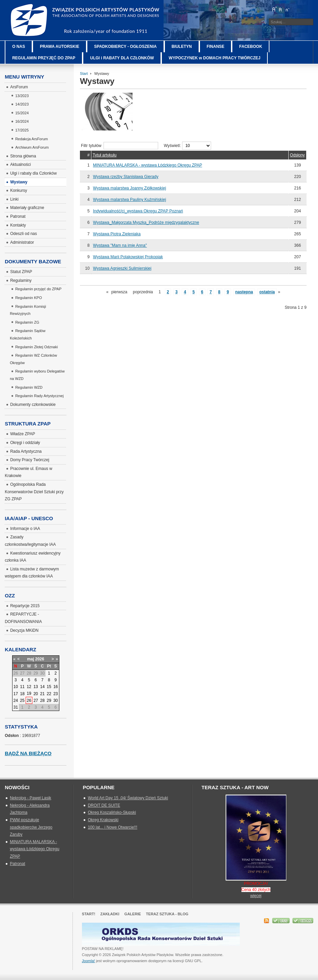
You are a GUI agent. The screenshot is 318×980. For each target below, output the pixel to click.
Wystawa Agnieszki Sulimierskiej (122, 268)
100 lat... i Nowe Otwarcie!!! (112, 827)
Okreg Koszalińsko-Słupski (112, 812)
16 (55, 687)
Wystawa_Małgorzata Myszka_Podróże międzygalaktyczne (146, 222)
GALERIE (133, 914)
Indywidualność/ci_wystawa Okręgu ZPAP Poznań (138, 211)
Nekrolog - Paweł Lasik (31, 798)
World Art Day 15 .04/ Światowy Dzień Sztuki (128, 798)
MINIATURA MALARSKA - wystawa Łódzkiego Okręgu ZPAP (148, 165)
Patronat (17, 864)
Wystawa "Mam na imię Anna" (120, 245)
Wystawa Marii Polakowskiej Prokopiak (128, 257)
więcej (256, 896)
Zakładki (110, 914)
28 (42, 701)
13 (36, 687)
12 (29, 687)
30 (55, 701)
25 (22, 701)
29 (49, 701)
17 (16, 694)
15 (49, 687)
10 (16, 687)
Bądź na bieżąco (28, 753)
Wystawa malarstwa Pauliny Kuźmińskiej (130, 200)
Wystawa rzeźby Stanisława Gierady (126, 177)
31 (16, 707)
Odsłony (297, 155)
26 (29, 701)
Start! (89, 914)
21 (42, 694)
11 (22, 687)
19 (29, 693)
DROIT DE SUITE (104, 805)
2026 (40, 659)
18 (22, 694)
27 (36, 701)
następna (244, 292)
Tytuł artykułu (105, 155)
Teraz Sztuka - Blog (167, 914)
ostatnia (267, 292)
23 (55, 694)
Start (84, 73)
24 (16, 701)
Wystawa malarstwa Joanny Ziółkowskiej (130, 188)
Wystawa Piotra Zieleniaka (117, 234)
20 (36, 694)
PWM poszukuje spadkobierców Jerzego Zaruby (31, 827)
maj (31, 659)
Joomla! (89, 961)
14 (42, 687)
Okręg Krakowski (103, 820)
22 (49, 694)
